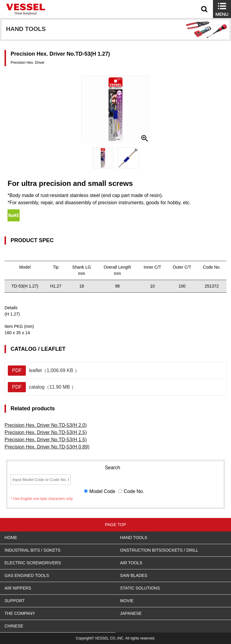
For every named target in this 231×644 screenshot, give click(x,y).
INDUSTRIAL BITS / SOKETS (32, 550)
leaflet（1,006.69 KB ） (43, 371)
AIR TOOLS (131, 563)
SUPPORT (15, 601)
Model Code (102, 491)
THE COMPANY (20, 613)
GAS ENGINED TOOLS (27, 575)
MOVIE (127, 601)
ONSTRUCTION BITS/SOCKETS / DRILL (159, 550)
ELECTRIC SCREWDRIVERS (33, 563)
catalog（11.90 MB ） (42, 387)
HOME (11, 538)
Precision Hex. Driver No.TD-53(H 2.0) (46, 425)
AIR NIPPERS (18, 588)
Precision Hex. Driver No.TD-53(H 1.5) (46, 440)
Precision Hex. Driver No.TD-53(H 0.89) (47, 447)
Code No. (134, 491)
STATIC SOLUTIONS (140, 588)
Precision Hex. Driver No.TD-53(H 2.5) (46, 432)
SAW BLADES (134, 575)
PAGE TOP (115, 525)
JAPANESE (131, 613)
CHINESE (14, 626)
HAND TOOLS (134, 538)
